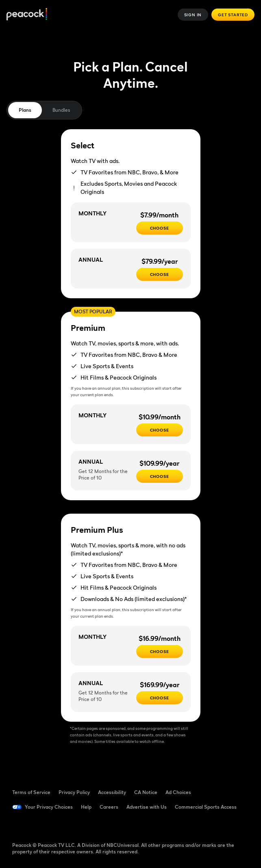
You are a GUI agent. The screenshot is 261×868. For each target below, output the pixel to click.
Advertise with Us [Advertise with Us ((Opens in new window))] (147, 807)
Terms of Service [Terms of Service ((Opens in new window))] (31, 792)
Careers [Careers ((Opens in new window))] (109, 807)
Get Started (233, 15)
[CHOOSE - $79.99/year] (160, 274)
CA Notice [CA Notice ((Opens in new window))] (146, 792)
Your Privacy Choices (49, 807)
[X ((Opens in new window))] (103, 825)
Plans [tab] (25, 110)
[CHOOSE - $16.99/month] (160, 651)
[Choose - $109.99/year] (160, 476)
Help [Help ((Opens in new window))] (86, 807)
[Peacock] (27, 15)
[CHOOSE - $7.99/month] (160, 228)
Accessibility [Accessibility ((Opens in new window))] (112, 792)
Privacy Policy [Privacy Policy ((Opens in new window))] (74, 792)
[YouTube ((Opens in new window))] (61, 825)
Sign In (193, 15)
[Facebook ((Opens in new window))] (19, 825)
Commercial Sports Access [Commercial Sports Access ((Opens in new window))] (206, 807)
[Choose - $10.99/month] (160, 430)
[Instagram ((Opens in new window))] (82, 825)
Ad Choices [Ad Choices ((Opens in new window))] (178, 792)
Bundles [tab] (61, 110)
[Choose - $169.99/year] (160, 698)
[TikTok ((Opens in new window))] (40, 825)
